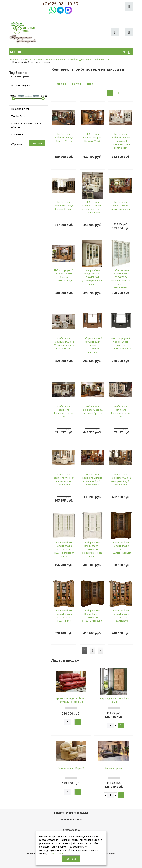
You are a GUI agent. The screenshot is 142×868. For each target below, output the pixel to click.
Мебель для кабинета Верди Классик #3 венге (64, 206)
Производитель (20, 109)
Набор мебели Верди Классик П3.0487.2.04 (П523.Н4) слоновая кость (92, 277)
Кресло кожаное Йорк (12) (71, 768)
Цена (90, 84)
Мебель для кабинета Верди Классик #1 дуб (64, 137)
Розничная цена (21, 85)
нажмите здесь (57, 854)
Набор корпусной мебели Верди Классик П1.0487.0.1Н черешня (92, 345)
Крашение (17, 134)
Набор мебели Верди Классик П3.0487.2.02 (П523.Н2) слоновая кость (64, 549)
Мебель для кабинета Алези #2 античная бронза (92, 410)
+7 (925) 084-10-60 (60, 4)
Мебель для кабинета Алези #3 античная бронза (121, 206)
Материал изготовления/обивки (26, 125)
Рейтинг (77, 84)
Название (61, 84)
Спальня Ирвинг (114, 768)
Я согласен (71, 859)
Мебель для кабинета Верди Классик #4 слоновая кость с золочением (121, 141)
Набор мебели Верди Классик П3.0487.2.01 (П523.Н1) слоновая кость (92, 549)
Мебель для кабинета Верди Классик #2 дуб (92, 137)
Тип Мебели (18, 116)
